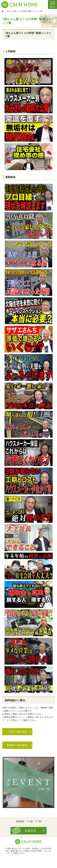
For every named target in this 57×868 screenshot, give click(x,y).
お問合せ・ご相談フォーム (29, 831)
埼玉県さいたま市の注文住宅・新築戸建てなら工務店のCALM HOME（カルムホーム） (28, 851)
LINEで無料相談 (17, 732)
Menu (52, 4)
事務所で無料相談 (17, 745)
